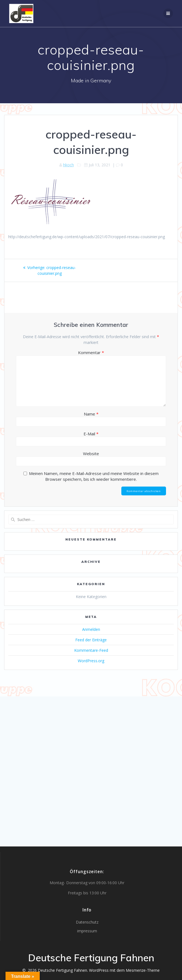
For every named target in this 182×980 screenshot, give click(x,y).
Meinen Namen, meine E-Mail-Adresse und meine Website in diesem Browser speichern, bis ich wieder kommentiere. (94, 476)
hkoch (69, 165)
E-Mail (91, 434)
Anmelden (91, 629)
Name (91, 414)
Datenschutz (87, 922)
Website (91, 454)
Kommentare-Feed (91, 650)
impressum (87, 931)
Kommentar (91, 352)
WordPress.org (91, 661)
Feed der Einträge (91, 640)
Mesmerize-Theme (143, 970)
